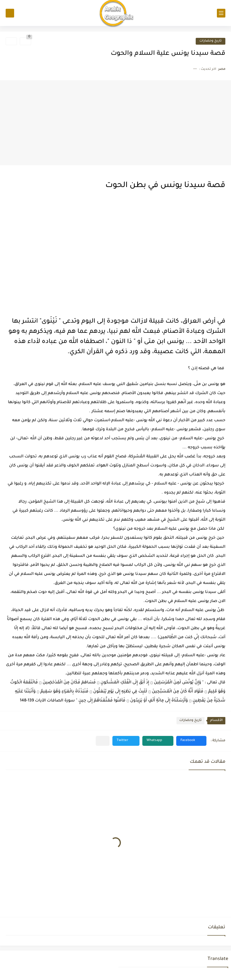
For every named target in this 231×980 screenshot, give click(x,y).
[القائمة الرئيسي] (221, 13)
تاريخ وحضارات (211, 41)
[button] (191, 741)
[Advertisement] (115, 123)
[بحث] (10, 13)
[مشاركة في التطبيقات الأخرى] (103, 741)
